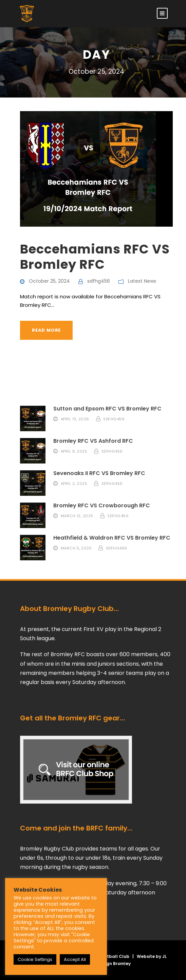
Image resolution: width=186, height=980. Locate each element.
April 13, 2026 (75, 419)
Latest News (142, 281)
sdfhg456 (99, 281)
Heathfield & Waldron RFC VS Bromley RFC (112, 538)
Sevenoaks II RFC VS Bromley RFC (99, 473)
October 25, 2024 (49, 281)
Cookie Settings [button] (35, 959)
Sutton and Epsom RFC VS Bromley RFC (107, 409)
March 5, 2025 (76, 548)
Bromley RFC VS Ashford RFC (93, 441)
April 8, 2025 (74, 451)
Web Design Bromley (108, 964)
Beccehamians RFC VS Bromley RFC (95, 257)
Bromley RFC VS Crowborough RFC (102, 505)
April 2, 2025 (74, 483)
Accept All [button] (75, 959)
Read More (46, 330)
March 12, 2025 (77, 515)
